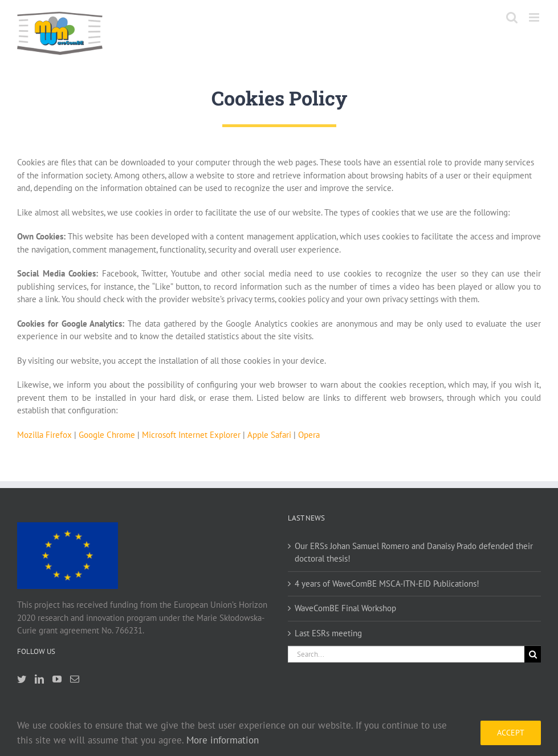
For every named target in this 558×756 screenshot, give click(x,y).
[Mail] (75, 679)
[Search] (533, 654)
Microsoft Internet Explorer (191, 435)
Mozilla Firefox (44, 435)
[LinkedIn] (39, 679)
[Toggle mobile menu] (535, 17)
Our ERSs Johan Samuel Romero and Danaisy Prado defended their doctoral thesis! (414, 552)
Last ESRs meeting (328, 633)
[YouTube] (57, 679)
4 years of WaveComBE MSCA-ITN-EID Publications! (387, 584)
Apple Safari (269, 435)
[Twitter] (22, 679)
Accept (511, 733)
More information (223, 740)
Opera (309, 435)
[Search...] (406, 654)
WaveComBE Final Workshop (345, 608)
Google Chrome (107, 435)
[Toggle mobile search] (512, 17)
